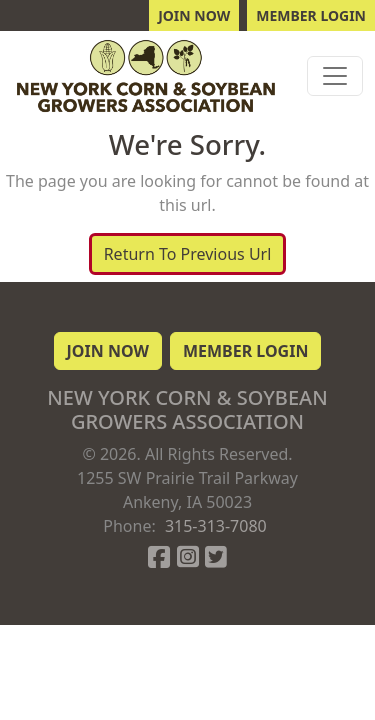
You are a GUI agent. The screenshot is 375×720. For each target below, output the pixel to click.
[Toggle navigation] (335, 76)
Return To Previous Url (188, 254)
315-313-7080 (216, 526)
